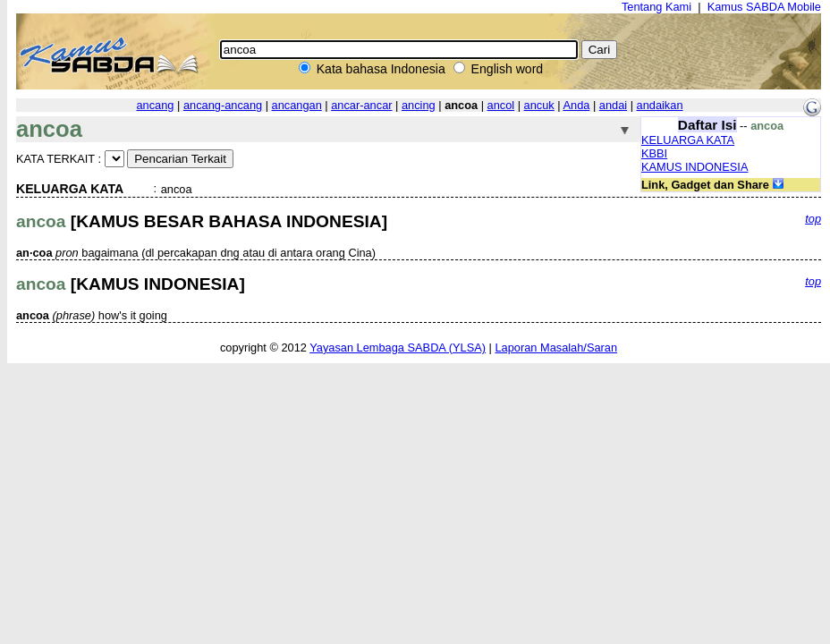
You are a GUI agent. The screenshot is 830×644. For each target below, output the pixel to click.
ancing (419, 105)
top (813, 219)
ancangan (297, 105)
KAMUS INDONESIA (694, 167)
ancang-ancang (223, 105)
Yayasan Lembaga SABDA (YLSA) (398, 347)
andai (613, 105)
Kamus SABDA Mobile (764, 7)
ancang (155, 105)
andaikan (660, 105)
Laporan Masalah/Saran (556, 347)
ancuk (539, 105)
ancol (501, 105)
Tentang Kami (656, 7)
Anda (576, 105)
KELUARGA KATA (688, 140)
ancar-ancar (361, 105)
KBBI (654, 153)
